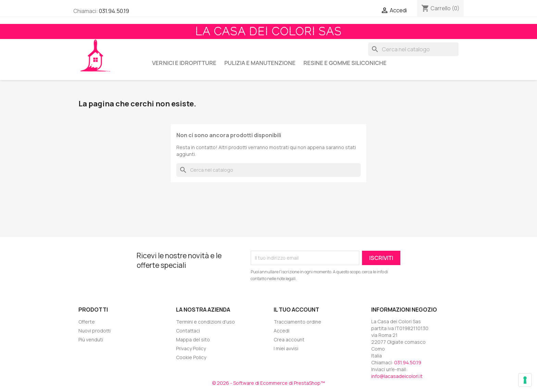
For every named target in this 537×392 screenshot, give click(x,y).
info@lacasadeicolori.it (397, 376)
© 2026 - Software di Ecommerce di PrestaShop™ (268, 383)
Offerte (87, 322)
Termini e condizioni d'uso (205, 322)
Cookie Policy (191, 357)
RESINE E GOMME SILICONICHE (345, 63)
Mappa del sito (193, 339)
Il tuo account (296, 310)
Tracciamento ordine (297, 322)
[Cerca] (413, 49)
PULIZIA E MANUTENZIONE (260, 63)
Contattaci (188, 331)
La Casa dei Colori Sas (268, 31)
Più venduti (91, 339)
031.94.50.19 (114, 11)
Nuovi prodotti (95, 331)
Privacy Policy (191, 348)
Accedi (282, 331)
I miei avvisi (286, 348)
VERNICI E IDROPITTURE (184, 63)
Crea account (289, 339)
